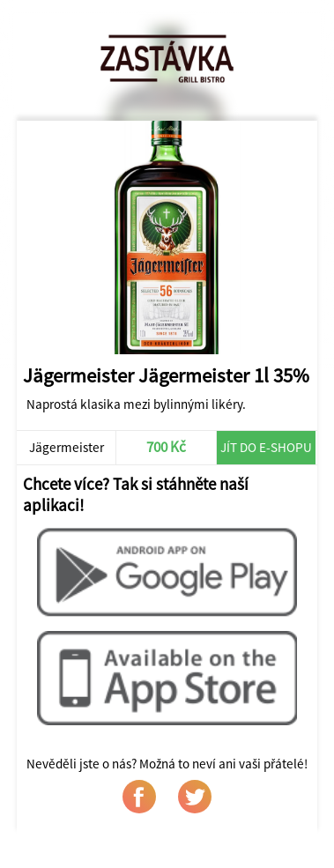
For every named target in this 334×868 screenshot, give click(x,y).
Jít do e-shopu (266, 447)
